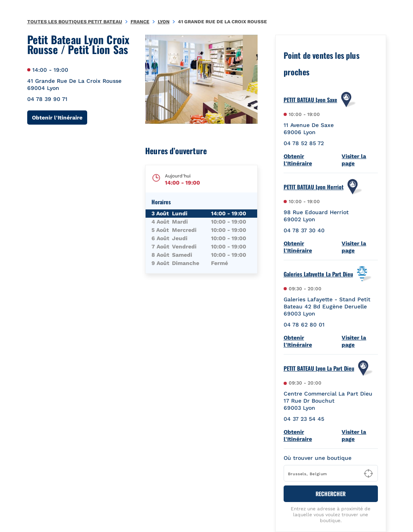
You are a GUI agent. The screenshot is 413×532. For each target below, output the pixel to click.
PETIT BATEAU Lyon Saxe (310, 100)
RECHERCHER (331, 494)
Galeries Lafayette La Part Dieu (318, 274)
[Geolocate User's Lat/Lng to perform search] (368, 474)
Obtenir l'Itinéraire (60, 117)
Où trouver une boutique (318, 458)
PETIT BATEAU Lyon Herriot (314, 187)
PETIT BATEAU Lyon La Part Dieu (319, 368)
